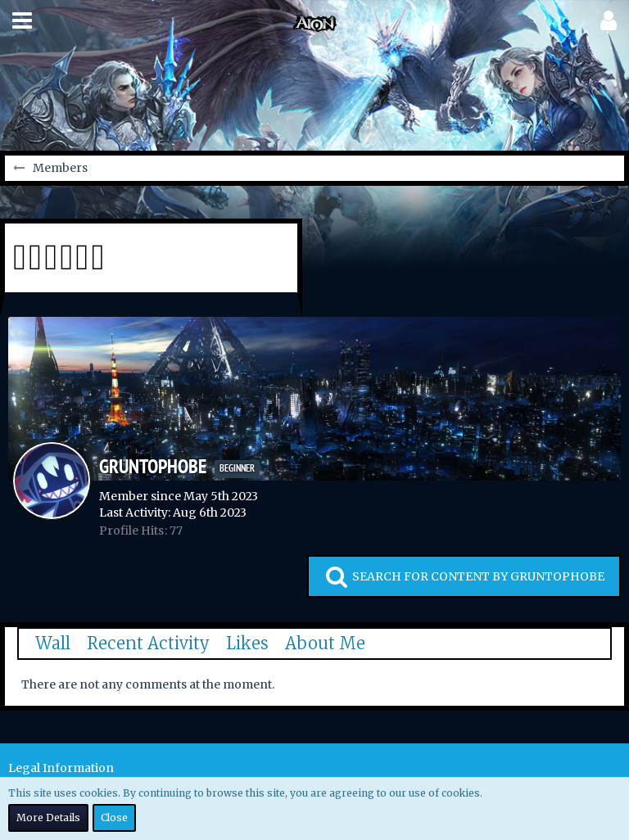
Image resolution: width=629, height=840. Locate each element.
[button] (22, 20)
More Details (48, 817)
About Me (325, 643)
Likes (247, 643)
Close (114, 817)
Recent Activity (148, 643)
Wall (53, 643)
